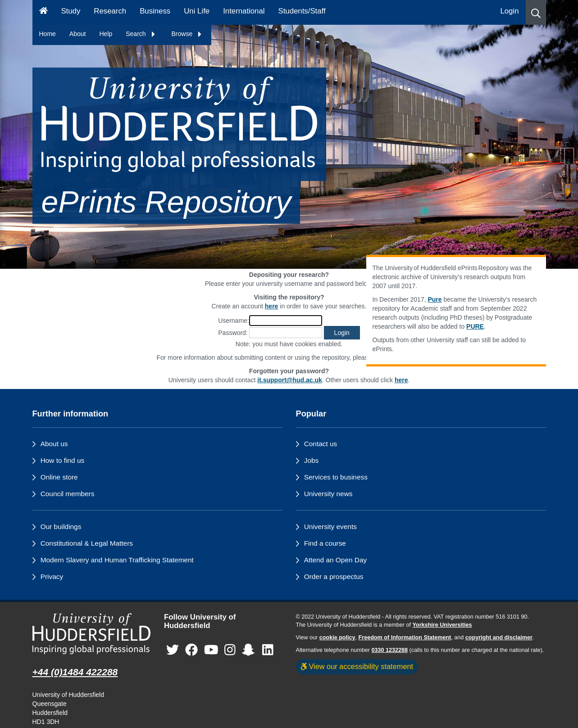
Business (155, 11)
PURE (475, 326)
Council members (68, 494)
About (78, 34)
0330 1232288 (390, 650)
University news (328, 494)
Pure (435, 299)
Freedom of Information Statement (405, 638)
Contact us (321, 444)
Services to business (336, 477)
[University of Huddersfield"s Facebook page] (191, 650)
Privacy (52, 577)
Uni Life (197, 11)
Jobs (312, 460)
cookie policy (337, 638)
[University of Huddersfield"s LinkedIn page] (268, 650)
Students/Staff (302, 11)
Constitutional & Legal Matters (87, 543)
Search (141, 34)
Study (71, 11)
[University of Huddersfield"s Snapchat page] (250, 650)
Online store (59, 477)
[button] (536, 12)
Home (48, 34)
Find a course (325, 543)
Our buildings (61, 527)
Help (106, 34)
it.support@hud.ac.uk (290, 380)
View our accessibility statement (357, 666)
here (401, 380)
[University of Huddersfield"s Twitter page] (173, 650)
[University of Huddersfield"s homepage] (92, 634)
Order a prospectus (334, 577)
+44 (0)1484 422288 (75, 672)
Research (110, 11)
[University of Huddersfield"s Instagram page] (230, 650)
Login (509, 11)
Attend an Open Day (335, 560)
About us (54, 444)
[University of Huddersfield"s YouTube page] (211, 650)
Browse (187, 34)
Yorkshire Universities (442, 625)
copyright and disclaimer (499, 638)
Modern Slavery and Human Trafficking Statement (117, 560)
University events (330, 527)
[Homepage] (43, 12)
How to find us (63, 460)
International (244, 11)
